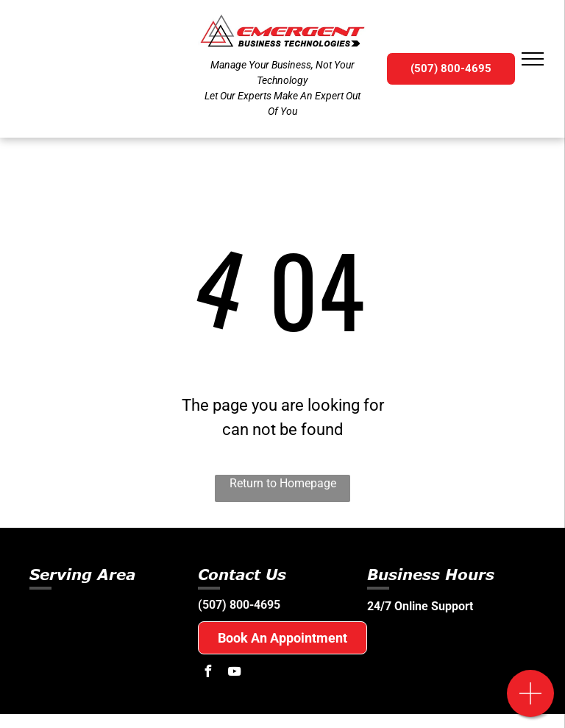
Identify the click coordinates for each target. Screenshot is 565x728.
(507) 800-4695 (239, 605)
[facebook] (207, 673)
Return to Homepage (283, 483)
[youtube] (234, 673)
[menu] (533, 59)
